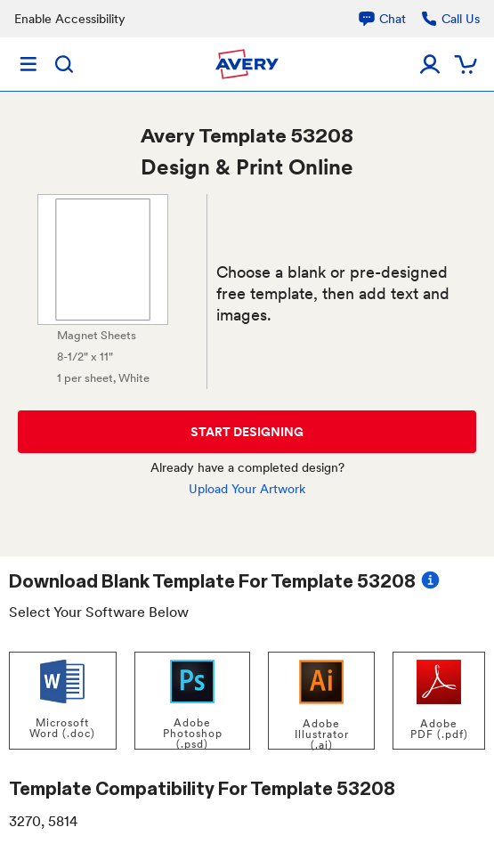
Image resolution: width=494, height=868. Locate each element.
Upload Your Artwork (247, 489)
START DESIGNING (247, 432)
